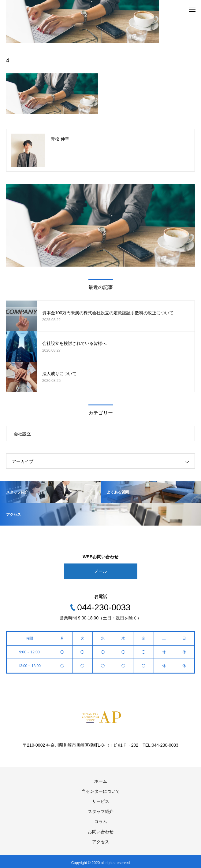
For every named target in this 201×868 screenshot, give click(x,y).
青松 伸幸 (60, 139)
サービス (101, 801)
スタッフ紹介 (101, 811)
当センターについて (101, 791)
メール (101, 571)
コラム (101, 822)
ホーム (101, 781)
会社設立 (22, 434)
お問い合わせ (101, 832)
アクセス (101, 842)
